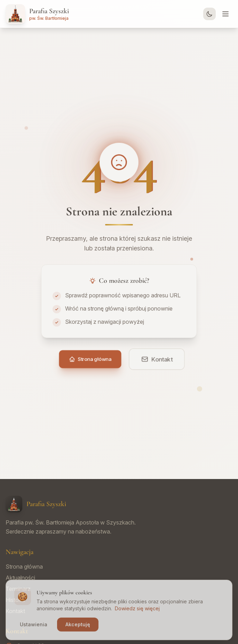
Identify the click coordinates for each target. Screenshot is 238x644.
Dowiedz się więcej (137, 612)
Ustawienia (34, 628)
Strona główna (24, 567)
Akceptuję (78, 628)
